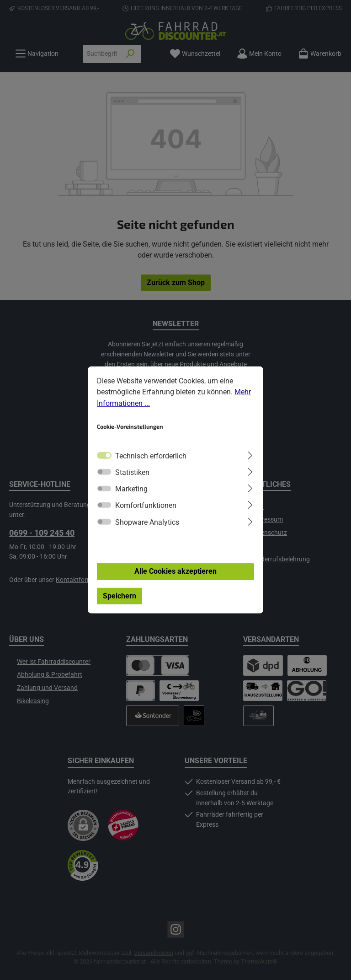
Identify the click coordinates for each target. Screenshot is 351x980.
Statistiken (132, 472)
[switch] (104, 472)
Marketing (131, 489)
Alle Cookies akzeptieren (175, 571)
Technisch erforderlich (151, 455)
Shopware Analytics (147, 522)
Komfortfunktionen (146, 505)
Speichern (120, 596)
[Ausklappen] (250, 454)
